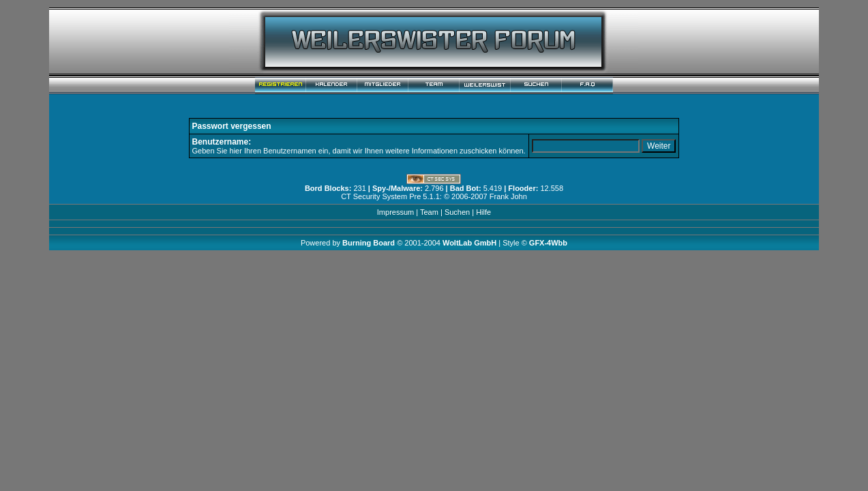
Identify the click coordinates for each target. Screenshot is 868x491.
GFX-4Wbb (548, 243)
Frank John (508, 196)
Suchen (457, 212)
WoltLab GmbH (469, 243)
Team (429, 212)
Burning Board (370, 243)
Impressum (395, 212)
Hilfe (483, 212)
